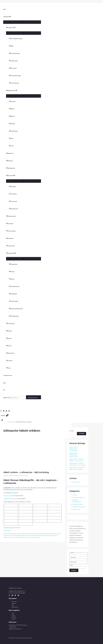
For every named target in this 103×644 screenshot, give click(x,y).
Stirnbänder (10, 353)
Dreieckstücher (11, 216)
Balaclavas (10, 153)
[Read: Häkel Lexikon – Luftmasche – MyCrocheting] (21, 468)
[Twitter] (9, 411)
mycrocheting (29, 537)
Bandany (9, 161)
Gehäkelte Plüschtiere (79, 507)
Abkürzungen (8, 496)
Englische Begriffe (9, 499)
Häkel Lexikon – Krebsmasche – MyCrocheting (74, 455)
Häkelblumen (10, 168)
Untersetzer (13, 201)
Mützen (9, 331)
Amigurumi (11, 28)
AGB (13, 605)
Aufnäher (12, 101)
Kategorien (7, 17)
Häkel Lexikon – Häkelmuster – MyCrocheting (74, 449)
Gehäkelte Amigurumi (79, 498)
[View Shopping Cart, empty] (4, 416)
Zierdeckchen (14, 209)
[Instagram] (1, 411)
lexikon (59, 534)
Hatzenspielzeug (14, 53)
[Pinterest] (6, 411)
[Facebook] (4, 411)
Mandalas (12, 187)
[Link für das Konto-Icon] (2, 420)
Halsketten (10, 238)
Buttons (12, 116)
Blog (4, 383)
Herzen (12, 272)
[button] (10, 17)
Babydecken (13, 264)
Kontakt (14, 603)
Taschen (9, 361)
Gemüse (12, 124)
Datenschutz (15, 607)
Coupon (75, 495)
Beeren (12, 109)
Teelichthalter (14, 301)
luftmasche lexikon (19, 537)
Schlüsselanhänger (15, 76)
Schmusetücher (14, 83)
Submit (74, 570)
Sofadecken (13, 294)
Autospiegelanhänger (16, 39)
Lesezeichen (10, 324)
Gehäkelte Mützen (78, 504)
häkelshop (53, 534)
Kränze (12, 279)
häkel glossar (25, 534)
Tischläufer (13, 194)
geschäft (14, 534)
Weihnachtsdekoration (16, 309)
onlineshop (36, 537)
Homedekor (11, 253)
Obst (11, 139)
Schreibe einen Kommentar (11, 476)
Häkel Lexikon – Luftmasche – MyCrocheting (26, 472)
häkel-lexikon (33, 534)
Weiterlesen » (7, 531)
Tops (8, 368)
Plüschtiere (13, 68)
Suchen (72, 431)
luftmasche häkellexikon (32, 536)
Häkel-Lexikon (24, 476)
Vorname (73, 558)
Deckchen (11, 176)
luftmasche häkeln (45, 536)
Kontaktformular (8, 375)
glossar (19, 534)
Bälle (11, 46)
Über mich (14, 602)
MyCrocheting (14, 493)
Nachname (74, 562)
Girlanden (10, 224)
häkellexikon (42, 534)
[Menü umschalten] (22, 22)
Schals (9, 346)
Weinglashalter (14, 316)
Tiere (11, 146)
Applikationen (12, 91)
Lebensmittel (13, 61)
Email (71, 565)
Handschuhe (10, 246)
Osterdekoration (14, 287)
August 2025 (76, 482)
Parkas (9, 338)
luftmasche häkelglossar (17, 536)
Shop (5, 9)
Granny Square (11, 231)
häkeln (48, 534)
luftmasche (7, 536)
